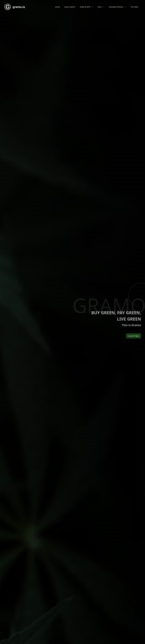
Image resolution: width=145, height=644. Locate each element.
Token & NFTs (88, 7)
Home (57, 7)
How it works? (70, 7)
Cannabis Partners (119, 7)
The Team (134, 7)
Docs (102, 7)
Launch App (133, 336)
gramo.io (19, 7)
